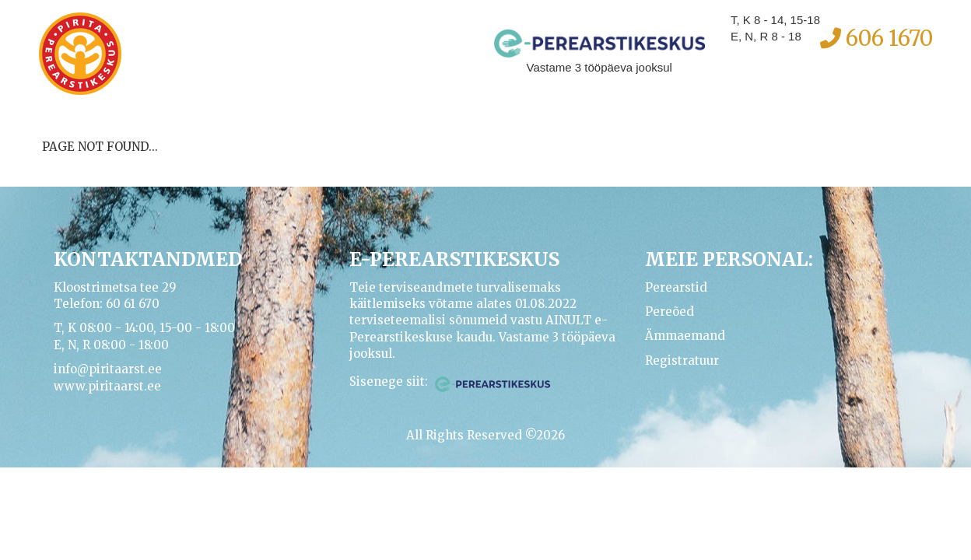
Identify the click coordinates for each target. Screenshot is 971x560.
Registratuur (682, 360)
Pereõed (670, 311)
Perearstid (676, 287)
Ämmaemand (685, 336)
